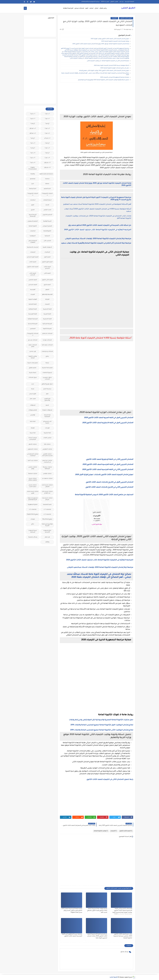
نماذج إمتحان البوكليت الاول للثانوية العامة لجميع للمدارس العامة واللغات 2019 (102, 725)
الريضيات (33, 252)
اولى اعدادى (33, 352)
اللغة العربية (47, 314)
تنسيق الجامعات (47, 373)
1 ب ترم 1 (47, 114)
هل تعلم (47, 537)
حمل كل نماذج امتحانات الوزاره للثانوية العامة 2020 (115, 68)
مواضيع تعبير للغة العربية (47, 525)
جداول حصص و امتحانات (47, 378)
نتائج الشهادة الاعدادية (47, 531)
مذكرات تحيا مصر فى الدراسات (47, 461)
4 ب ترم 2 (47, 158)
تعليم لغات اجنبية (33, 363)
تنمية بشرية (33, 373)
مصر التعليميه (47, 505)
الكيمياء (114, 18)
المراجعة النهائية (68, 8)
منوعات (33, 519)
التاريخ (33, 210)
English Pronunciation (33, 168)
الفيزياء (33, 295)
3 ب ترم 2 (47, 148)
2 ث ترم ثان (47, 138)
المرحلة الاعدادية (33, 324)
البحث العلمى (47, 210)
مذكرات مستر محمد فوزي (33, 492)
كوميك (33, 428)
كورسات (47, 428)
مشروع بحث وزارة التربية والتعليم (33, 499)
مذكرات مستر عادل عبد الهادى (47, 492)
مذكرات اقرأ (47, 444)
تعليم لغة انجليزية (47, 368)
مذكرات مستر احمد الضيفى (47, 486)
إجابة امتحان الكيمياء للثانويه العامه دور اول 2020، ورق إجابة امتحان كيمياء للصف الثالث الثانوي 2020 (101, 44)
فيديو (47, 405)
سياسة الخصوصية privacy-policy (91, 2)
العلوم (47, 290)
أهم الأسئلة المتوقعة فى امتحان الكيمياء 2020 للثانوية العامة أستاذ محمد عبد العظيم (97, 204)
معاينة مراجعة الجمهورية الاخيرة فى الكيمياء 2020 (115, 77)
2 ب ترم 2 (47, 128)
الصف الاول (47, 257)
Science (47, 179)
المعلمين (33, 329)
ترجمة (47, 363)
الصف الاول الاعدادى (33, 257)
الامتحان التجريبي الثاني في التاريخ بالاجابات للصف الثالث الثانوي (109, 487)
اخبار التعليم (47, 189)
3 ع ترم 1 (47, 153)
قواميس (33, 415)
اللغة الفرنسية (33, 314)
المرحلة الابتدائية (47, 324)
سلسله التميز (47, 389)
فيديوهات (33, 405)
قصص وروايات (33, 410)
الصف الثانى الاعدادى (33, 274)
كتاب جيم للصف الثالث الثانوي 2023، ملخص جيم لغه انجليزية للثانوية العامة (123, 936)
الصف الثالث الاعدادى (47, 268)
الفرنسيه (33, 290)
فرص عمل (33, 399)
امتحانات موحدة (47, 340)
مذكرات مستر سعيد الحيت (33, 486)
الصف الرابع (47, 285)
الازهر (33, 205)
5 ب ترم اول (47, 163)
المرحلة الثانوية (47, 329)
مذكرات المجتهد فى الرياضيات (33, 455)
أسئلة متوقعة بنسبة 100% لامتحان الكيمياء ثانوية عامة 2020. (111, 66)
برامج (47, 356)
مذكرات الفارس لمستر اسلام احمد (47, 455)
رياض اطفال (103, 8)
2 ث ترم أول (33, 133)
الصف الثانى (47, 273)
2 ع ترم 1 (33, 138)
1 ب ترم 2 (33, 114)
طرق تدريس (33, 394)
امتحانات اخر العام (47, 334)
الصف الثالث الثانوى (126, 18)
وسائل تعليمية (33, 537)
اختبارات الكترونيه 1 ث (33, 194)
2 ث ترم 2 (47, 133)
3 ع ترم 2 (33, 148)
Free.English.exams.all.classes (47, 174)
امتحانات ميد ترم (33, 340)
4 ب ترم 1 (33, 153)
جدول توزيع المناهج (47, 384)
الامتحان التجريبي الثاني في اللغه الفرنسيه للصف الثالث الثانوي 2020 (108, 470)
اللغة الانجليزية (47, 309)
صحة (33, 389)
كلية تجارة (33, 422)
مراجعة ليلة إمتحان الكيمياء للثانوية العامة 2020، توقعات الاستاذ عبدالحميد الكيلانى (98, 239)
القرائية (47, 299)
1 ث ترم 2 (33, 119)
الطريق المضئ (128, 8)
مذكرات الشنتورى (33, 449)
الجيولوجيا (33, 236)
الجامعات (33, 231)
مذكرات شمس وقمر (33, 468)
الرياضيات (47, 252)
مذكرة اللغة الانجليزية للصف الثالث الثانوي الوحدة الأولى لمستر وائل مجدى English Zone (72, 911)
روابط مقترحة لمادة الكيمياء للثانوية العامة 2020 (115, 41)
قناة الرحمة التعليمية (47, 416)
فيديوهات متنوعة (47, 410)
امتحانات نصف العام (33, 346)
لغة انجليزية (47, 433)
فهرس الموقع (114, 2)
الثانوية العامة (33, 226)
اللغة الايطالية (33, 309)
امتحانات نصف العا (47, 345)
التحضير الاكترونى (47, 215)
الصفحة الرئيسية (129, 2)
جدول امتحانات (33, 378)
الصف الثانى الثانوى (47, 280)
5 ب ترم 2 (33, 158)
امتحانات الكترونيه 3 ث (33, 334)
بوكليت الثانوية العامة (101, 831)
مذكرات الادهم (33, 444)
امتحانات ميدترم (79, 8)
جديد (33, 384)
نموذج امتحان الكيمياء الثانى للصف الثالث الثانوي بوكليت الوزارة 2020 (110, 39)
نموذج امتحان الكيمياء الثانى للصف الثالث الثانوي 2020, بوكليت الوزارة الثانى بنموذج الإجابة (104, 71)
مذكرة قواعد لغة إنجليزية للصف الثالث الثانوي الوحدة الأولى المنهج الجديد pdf (97, 911)
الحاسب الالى (47, 241)
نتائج (33, 524)
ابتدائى (96, 8)
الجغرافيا (47, 236)
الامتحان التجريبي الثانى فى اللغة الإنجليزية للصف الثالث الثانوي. (109, 459)
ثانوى (87, 8)
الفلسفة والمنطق (47, 295)
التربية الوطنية (47, 221)
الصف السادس (33, 285)
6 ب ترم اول (47, 168)
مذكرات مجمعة (33, 474)
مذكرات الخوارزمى (47, 449)
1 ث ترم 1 (47, 119)
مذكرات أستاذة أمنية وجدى (33, 439)
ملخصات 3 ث (47, 514)
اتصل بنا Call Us (105, 2)
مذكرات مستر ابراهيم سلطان (33, 479)
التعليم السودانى (47, 226)
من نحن (121, 2)
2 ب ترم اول (33, 128)
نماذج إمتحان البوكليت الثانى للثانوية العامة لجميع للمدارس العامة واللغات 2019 (102, 730)
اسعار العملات (47, 200)
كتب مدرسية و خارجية (47, 422)
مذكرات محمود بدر (47, 479)
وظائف (47, 542)
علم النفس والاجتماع (47, 400)
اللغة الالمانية (33, 304)
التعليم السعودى (33, 221)
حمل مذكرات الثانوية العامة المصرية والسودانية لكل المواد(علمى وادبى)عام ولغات (101, 720)
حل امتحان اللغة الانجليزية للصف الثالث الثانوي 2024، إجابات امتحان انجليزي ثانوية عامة (97, 936)
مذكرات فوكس (47, 474)
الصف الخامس (33, 280)
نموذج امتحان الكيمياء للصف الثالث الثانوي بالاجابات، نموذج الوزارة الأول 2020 (104, 475)
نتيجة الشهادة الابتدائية (33, 531)
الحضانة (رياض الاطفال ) (33, 242)
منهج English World (33, 514)
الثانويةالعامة (47, 231)
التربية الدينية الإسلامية (33, 216)
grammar (33, 179)
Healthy (33, 174)
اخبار (33, 184)
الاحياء (47, 205)
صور (47, 394)
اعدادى (91, 8)
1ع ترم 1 (47, 124)
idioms (47, 184)
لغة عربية (33, 433)
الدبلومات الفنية (47, 247)
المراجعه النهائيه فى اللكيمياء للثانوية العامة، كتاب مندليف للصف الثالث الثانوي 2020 (98, 230)
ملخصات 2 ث (33, 509)
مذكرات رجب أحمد (33, 461)
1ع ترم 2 (33, 124)
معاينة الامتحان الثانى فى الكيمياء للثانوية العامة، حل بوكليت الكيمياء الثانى (108, 61)
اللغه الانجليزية (47, 319)
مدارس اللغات (47, 438)
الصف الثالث (33, 262)
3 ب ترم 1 (33, 143)
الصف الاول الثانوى (47, 262)
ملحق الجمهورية (33, 505)
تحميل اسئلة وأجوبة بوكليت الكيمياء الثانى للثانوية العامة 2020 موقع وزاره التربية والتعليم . (103, 80)
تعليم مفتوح (33, 368)
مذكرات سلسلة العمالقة (47, 468)
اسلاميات (33, 200)
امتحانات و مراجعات (47, 352)
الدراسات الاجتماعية (33, 247)
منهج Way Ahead (47, 519)
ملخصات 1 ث (47, 509)
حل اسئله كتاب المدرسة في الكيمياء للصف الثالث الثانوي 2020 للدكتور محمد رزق (100, 225)
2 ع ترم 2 (47, 143)
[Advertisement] (96, 98)
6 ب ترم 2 (33, 163)
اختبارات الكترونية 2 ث (47, 194)
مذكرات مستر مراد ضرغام (47, 499)
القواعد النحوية (33, 299)
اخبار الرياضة (33, 189)
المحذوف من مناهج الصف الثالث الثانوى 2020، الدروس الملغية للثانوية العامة (104, 495)
